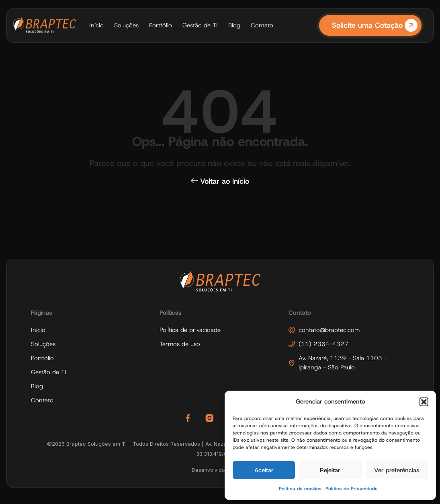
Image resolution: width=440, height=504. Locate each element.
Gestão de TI (200, 25)
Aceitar (264, 470)
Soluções (126, 25)
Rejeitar (330, 470)
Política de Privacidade (352, 489)
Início (96, 25)
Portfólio (161, 25)
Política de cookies (300, 489)
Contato (262, 25)
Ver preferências (397, 470)
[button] (424, 402)
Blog (234, 25)
